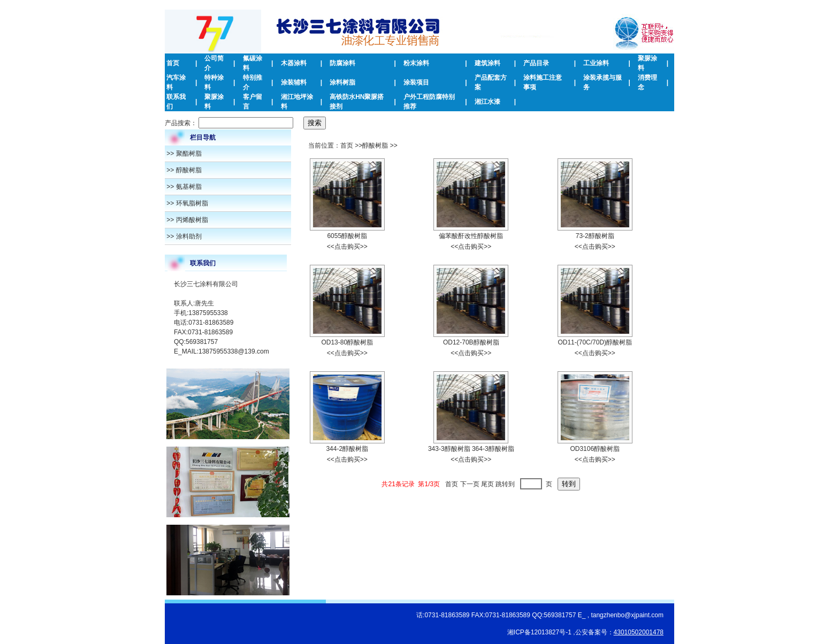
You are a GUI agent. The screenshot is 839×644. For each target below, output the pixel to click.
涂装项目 (416, 82)
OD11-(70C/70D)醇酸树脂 (595, 342)
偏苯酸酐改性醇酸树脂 (471, 236)
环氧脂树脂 (192, 203)
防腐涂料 (342, 63)
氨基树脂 (189, 187)
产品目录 (536, 63)
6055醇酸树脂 (347, 236)
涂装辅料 (294, 82)
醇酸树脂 (189, 170)
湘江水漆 (487, 102)
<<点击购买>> (347, 247)
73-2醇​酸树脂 (595, 236)
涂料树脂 (342, 82)
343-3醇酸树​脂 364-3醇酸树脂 (471, 449)
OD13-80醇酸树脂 (347, 342)
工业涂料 (596, 63)
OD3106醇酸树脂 (595, 449)
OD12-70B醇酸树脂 (471, 342)
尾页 (487, 484)
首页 (173, 63)
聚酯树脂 (189, 154)
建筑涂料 (487, 63)
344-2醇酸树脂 (347, 449)
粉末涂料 (416, 63)
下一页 (470, 484)
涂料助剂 (189, 236)
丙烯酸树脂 (192, 220)
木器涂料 (294, 63)
